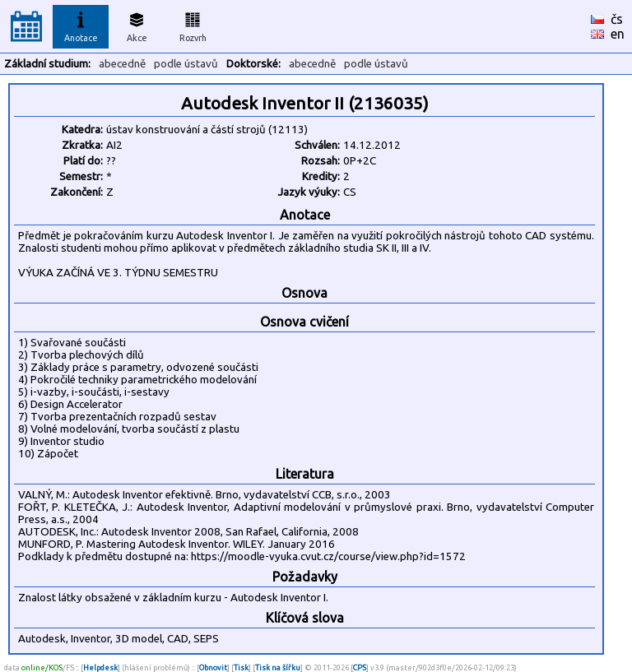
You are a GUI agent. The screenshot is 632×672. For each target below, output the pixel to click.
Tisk (241, 667)
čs (617, 19)
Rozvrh (193, 25)
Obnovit (213, 667)
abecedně (122, 64)
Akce (137, 25)
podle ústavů (186, 64)
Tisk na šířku (278, 667)
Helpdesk (100, 667)
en (618, 34)
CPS (360, 667)
